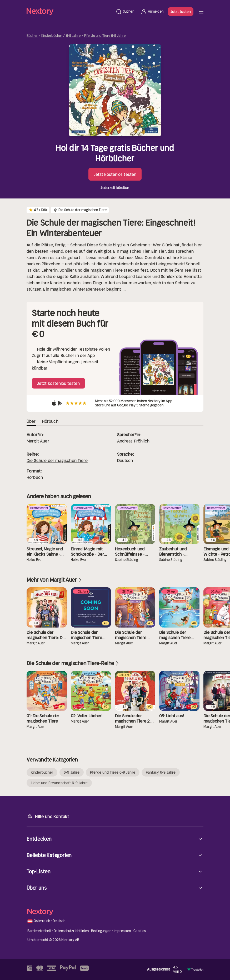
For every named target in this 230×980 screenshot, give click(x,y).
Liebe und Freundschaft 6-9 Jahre (59, 783)
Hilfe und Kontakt (48, 816)
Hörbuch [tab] (50, 421)
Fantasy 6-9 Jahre (161, 772)
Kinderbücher (52, 36)
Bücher (32, 36)
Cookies (140, 931)
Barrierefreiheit (39, 931)
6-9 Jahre (73, 36)
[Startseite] (69, 11)
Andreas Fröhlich (133, 441)
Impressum (122, 931)
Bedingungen (101, 931)
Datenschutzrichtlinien (71, 931)
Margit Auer (38, 441)
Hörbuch (35, 477)
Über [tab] (31, 421)
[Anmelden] (152, 12)
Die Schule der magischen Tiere (57, 460)
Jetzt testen (181, 12)
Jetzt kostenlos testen (115, 174)
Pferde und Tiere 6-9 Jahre (105, 36)
